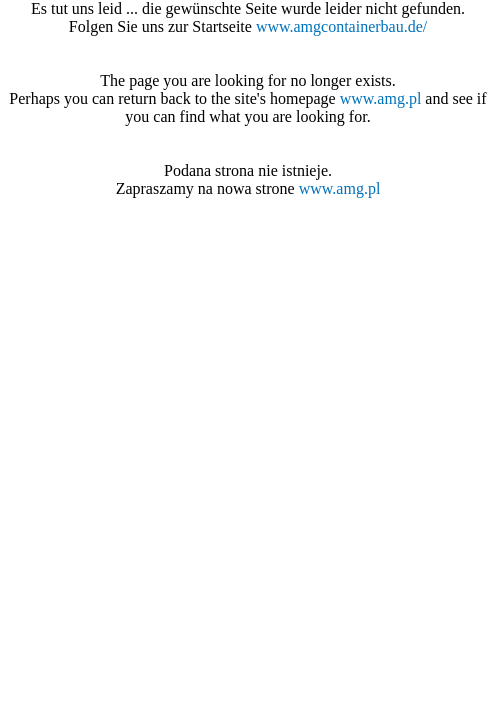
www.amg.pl (381, 98)
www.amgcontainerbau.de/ (341, 26)
